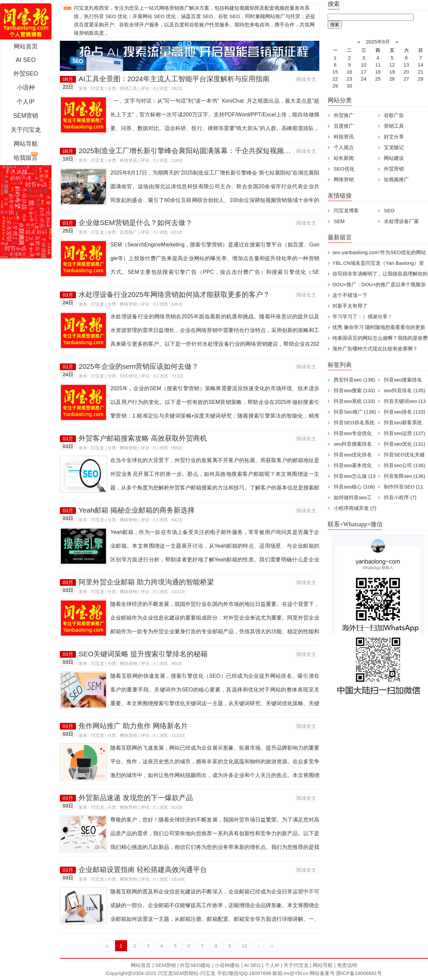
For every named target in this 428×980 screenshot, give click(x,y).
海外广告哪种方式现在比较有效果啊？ (375, 349)
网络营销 (128, 304)
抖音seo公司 (404, 465)
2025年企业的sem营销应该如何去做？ (139, 366)
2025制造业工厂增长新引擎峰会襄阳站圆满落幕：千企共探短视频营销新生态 (199, 151)
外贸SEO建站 (195, 965)
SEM (339, 221)
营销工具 (128, 88)
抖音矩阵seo (404, 476)
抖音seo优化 (404, 444)
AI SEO (26, 60)
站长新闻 (344, 158)
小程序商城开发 (355, 508)
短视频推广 (396, 179)
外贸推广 (344, 115)
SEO (389, 210)
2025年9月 (378, 42)
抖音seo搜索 (354, 390)
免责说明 (347, 965)
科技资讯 (128, 160)
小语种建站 (227, 965)
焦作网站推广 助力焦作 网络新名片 (133, 726)
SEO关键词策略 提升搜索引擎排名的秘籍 (143, 654)
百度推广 (128, 232)
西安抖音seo (354, 380)
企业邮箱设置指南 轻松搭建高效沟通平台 (143, 869)
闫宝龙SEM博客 (26, 21)
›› (272, 946)
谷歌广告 (394, 115)
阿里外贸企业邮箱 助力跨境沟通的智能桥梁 (146, 582)
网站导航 (26, 144)
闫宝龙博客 (346, 210)
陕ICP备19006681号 (359, 973)
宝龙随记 (394, 147)
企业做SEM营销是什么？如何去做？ (135, 223)
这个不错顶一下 (350, 295)
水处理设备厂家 (401, 221)
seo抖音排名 (404, 390)
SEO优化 (129, 376)
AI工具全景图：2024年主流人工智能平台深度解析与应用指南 (174, 79)
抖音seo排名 (404, 412)
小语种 (26, 88)
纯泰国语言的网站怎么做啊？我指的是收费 (380, 338)
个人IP (26, 102)
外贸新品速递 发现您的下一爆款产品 (136, 798)
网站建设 (394, 158)
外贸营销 (394, 169)
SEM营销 (26, 116)
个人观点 (344, 147)
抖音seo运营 (404, 433)
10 (244, 946)
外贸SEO (26, 74)
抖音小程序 (400, 497)
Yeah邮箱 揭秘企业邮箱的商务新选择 (137, 510)
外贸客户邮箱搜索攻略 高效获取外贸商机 (143, 438)
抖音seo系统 (354, 401)
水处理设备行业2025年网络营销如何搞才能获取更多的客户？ (174, 294)
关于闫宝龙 (26, 130)
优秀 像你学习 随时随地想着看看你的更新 (379, 327)
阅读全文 (306, 79)
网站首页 (26, 46)
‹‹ (107, 946)
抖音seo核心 (354, 487)
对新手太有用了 (350, 306)
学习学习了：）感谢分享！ (362, 316)
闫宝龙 (97, 88)
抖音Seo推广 (355, 412)
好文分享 (394, 137)
